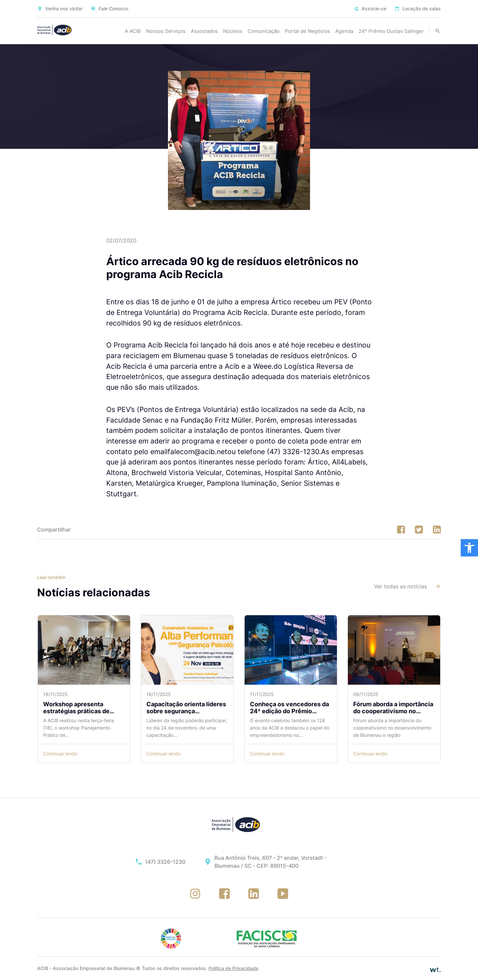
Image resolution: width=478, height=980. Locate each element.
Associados (204, 31)
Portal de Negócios (307, 31)
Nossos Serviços (166, 31)
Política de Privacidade (233, 968)
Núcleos (233, 31)
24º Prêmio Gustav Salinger (391, 31)
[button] (469, 548)
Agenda (344, 31)
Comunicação (264, 31)
